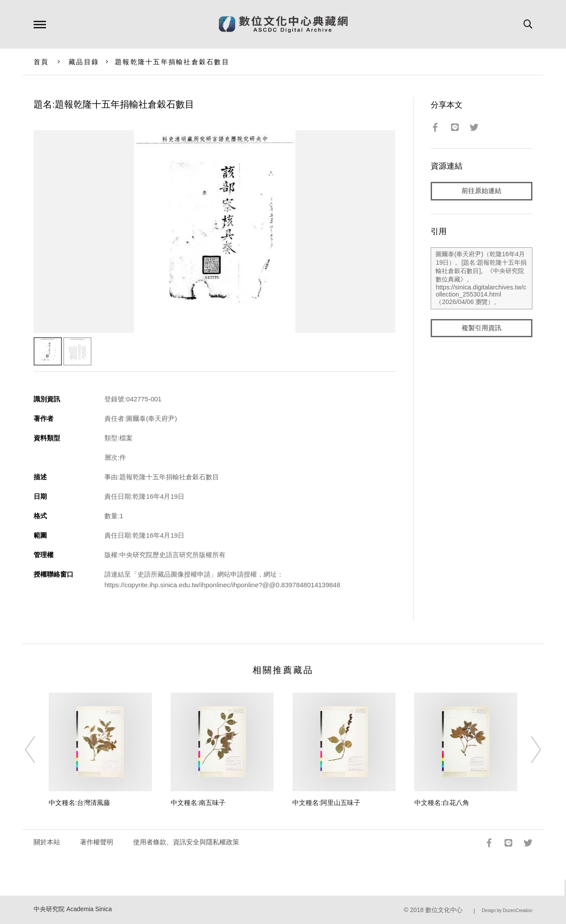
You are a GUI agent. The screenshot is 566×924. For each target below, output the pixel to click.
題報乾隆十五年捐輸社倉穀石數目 (172, 62)
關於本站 (47, 842)
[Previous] (38, 750)
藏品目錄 (84, 62)
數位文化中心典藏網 (283, 24)
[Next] (528, 750)
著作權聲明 (97, 842)
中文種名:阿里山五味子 (326, 803)
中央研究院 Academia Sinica (73, 909)
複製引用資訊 (482, 328)
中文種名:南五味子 (198, 803)
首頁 (41, 62)
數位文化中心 (444, 910)
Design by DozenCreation (507, 911)
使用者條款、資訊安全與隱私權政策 (186, 842)
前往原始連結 (482, 191)
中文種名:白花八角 (442, 803)
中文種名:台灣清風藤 (79, 803)
